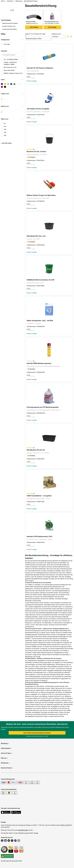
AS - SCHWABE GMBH (11, 59)
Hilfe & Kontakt (6, 748)
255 (5, 129)
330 (5, 132)
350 (5, 135)
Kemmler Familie (7, 768)
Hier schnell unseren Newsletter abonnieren (37, 733)
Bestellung (5, 743)
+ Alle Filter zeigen (6, 143)
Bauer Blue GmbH (9, 70)
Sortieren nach (56, 34)
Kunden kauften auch (9, 26)
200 (5, 126)
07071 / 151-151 (65, 825)
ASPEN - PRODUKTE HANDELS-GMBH (10, 63)
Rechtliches (5, 763)
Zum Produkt (34, 27)
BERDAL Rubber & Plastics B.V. (13, 73)
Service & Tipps (6, 753)
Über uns (4, 758)
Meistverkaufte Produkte (10, 23)
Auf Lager (7, 44)
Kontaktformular (23, 830)
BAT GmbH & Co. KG (10, 67)
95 (5, 123)
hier (37, 833)
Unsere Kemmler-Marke (10, 29)
